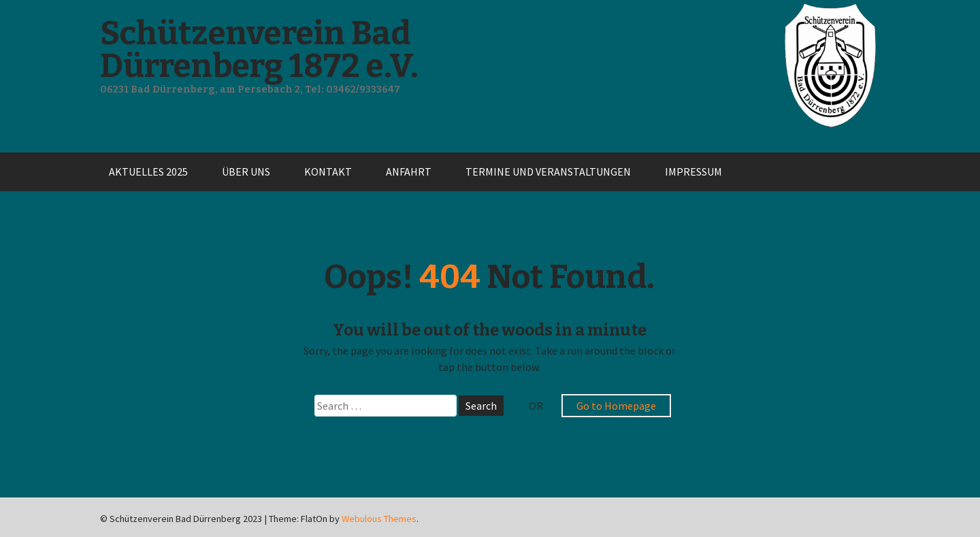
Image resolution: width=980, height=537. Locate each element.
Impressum (693, 172)
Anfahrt (409, 172)
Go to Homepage (616, 406)
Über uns (246, 172)
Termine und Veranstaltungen (548, 172)
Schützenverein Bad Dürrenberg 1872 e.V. (259, 50)
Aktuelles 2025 (148, 172)
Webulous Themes (379, 519)
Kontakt (328, 172)
